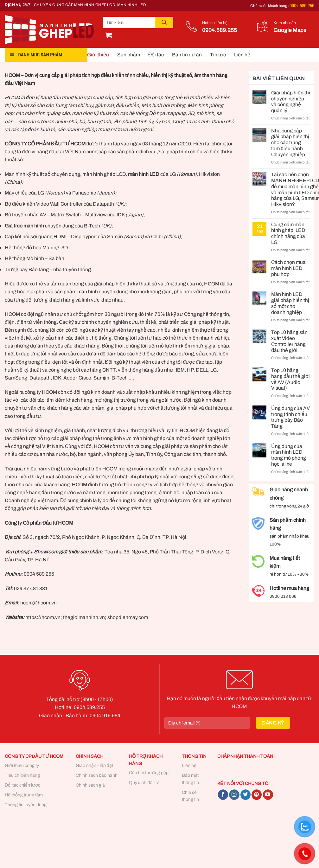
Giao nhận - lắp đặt (94, 766)
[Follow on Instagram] (234, 795)
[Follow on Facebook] (223, 795)
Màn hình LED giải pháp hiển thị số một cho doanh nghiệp (290, 303)
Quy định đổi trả (144, 783)
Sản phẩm (129, 55)
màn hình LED (144, 174)
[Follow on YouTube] (268, 795)
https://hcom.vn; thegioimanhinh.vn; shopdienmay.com (86, 617)
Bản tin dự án (187, 55)
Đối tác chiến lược (22, 785)
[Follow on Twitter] (246, 795)
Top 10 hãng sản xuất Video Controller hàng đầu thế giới (289, 341)
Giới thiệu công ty (22, 766)
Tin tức (218, 55)
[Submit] (164, 22)
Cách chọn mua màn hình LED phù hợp (288, 268)
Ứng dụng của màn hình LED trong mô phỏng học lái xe (289, 455)
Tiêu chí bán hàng (22, 775)
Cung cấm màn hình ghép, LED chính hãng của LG (288, 233)
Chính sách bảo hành (97, 775)
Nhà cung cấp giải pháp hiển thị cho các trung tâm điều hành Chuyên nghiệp (290, 143)
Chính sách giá (90, 785)
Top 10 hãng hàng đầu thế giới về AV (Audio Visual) (290, 379)
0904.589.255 (302, 6)
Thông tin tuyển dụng (26, 805)
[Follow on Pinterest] (257, 795)
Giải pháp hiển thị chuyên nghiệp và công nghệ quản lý (291, 102)
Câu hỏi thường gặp (149, 773)
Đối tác (156, 55)
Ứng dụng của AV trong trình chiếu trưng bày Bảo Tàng (290, 417)
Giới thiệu (98, 55)
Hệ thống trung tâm (24, 795)
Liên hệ (242, 55)
